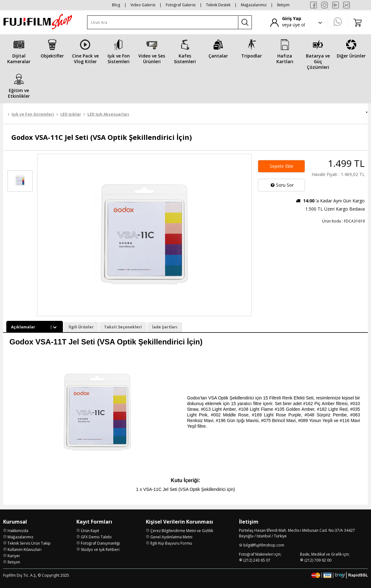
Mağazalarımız (254, 5)
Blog (116, 5)
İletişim (283, 5)
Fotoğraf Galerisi (181, 5)
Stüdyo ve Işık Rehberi (100, 550)
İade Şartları (165, 327)
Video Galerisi (143, 5)
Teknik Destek (218, 5)
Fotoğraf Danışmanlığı (100, 543)
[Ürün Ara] (163, 22)
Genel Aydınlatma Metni (171, 537)
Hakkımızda (18, 531)
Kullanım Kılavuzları (25, 550)
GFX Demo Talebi (96, 537)
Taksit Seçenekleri (123, 327)
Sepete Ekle (282, 166)
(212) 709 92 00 (318, 560)
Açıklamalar (35, 327)
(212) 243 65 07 (257, 560)
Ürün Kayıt (90, 531)
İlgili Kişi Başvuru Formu (171, 543)
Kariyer (14, 556)
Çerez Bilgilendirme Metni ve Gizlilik (182, 531)
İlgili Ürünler (81, 327)
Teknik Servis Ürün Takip (29, 543)
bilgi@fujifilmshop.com (264, 545)
